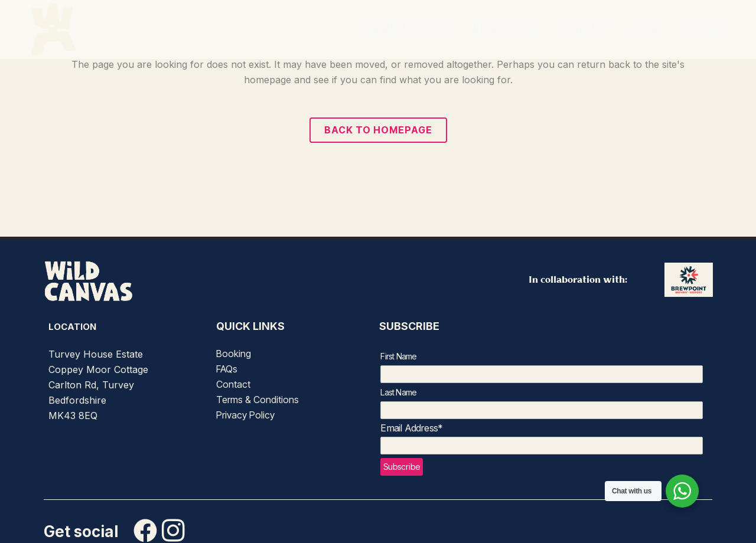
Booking (234, 354)
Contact (233, 384)
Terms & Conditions (258, 400)
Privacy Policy (245, 415)
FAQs (227, 369)
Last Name (398, 392)
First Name (398, 356)
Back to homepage (378, 130)
